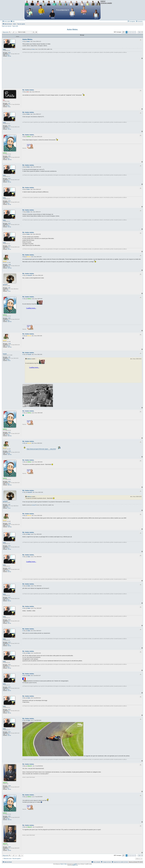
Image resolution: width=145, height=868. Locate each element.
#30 (23, 827)
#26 (23, 698)
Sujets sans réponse (7, 26)
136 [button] (139, 32)
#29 (23, 797)
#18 (23, 516)
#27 (23, 720)
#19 (23, 534)
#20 (23, 557)
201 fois (8, 106)
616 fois (9, 56)
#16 (23, 462)
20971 (9, 53)
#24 (23, 653)
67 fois (7, 788)
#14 (23, 413)
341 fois (8, 55)
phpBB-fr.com (75, 865)
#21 (23, 586)
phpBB (75, 864)
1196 (9, 357)
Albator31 (5, 783)
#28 (23, 766)
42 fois (9, 107)
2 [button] (129, 32)
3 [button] (131, 32)
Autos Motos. (73, 29)
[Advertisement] (80, 74)
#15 (23, 443)
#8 (23, 234)
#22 (23, 608)
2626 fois (10, 160)
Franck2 (5, 354)
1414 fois (8, 267)
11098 (9, 265)
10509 (9, 786)
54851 (9, 156)
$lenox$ (5, 261)
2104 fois (10, 268)
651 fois (8, 158)
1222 (9, 103)
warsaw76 (5, 285)
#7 (23, 212)
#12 (23, 336)
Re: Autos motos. (28, 90)
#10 (23, 275)
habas (4, 49)
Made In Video (64, 864)
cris (4, 100)
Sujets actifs (15, 26)
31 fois (9, 291)
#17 (23, 492)
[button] (123, 32)
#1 (23, 41)
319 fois (9, 789)
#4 (23, 137)
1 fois (7, 290)
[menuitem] (13, 21)
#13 (23, 354)
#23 (23, 631)
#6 (23, 189)
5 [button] (135, 32)
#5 (23, 167)
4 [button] (133, 32)
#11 (23, 299)
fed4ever (5, 153)
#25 (23, 676)
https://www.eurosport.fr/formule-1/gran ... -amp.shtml (41, 449)
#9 (23, 257)
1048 (9, 288)
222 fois (8, 359)
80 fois (9, 361)
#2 (23, 92)
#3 (23, 114)
